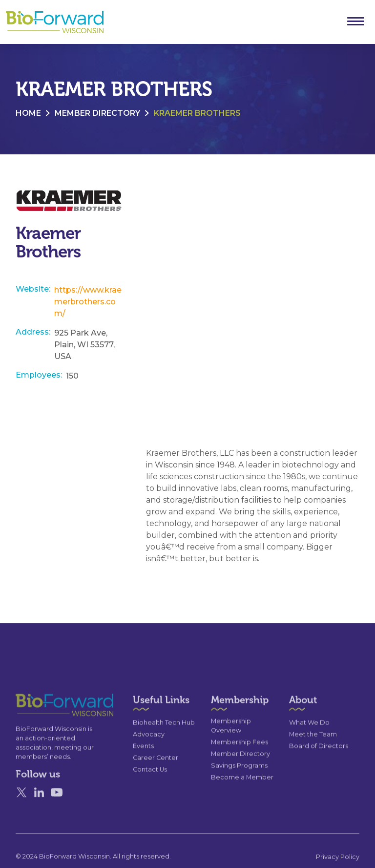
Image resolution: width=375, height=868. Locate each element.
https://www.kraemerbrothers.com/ (88, 302)
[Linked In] (39, 810)
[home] (55, 22)
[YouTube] (57, 810)
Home (28, 113)
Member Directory (97, 113)
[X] (21, 810)
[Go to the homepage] (47, 723)
